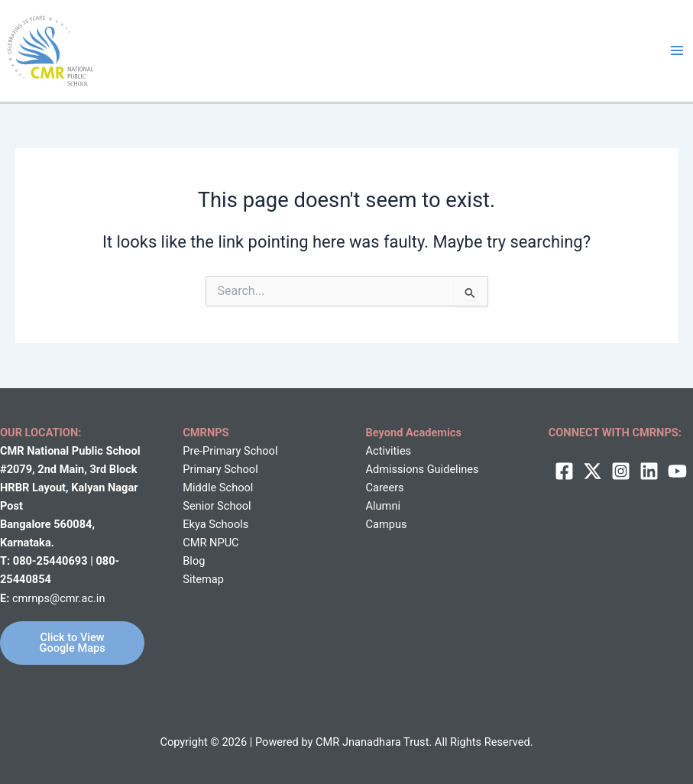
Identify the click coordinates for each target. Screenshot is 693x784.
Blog (194, 561)
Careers (385, 488)
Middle (199, 488)
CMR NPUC (210, 543)
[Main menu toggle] (677, 50)
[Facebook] (564, 471)
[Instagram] (621, 471)
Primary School (220, 469)
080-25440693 (52, 561)
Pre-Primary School (230, 451)
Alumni (383, 506)
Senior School (217, 506)
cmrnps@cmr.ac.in (59, 598)
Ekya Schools (215, 524)
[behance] (677, 471)
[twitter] (593, 471)
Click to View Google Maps (73, 643)
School (235, 488)
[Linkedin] (649, 471)
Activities (389, 451)
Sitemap (203, 579)
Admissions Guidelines (423, 469)
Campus (387, 524)
